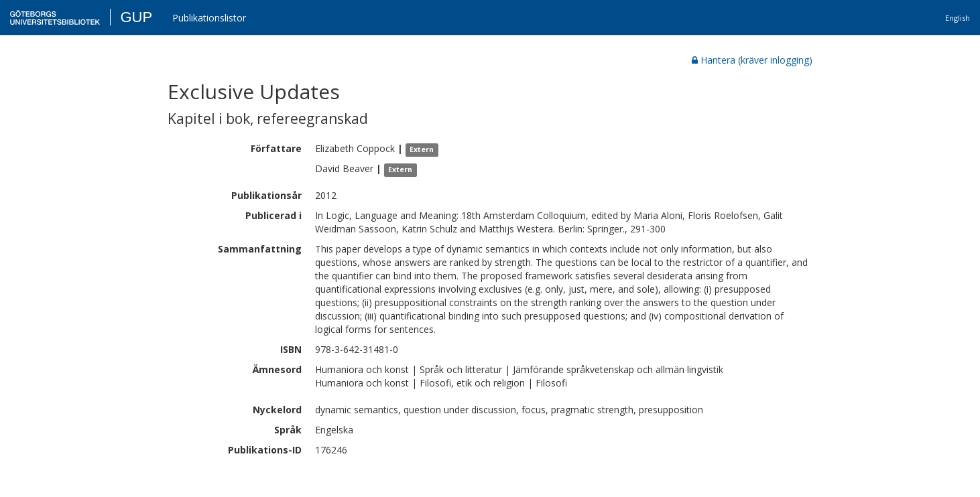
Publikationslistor (209, 18)
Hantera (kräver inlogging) (752, 60)
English (958, 18)
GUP (136, 17)
